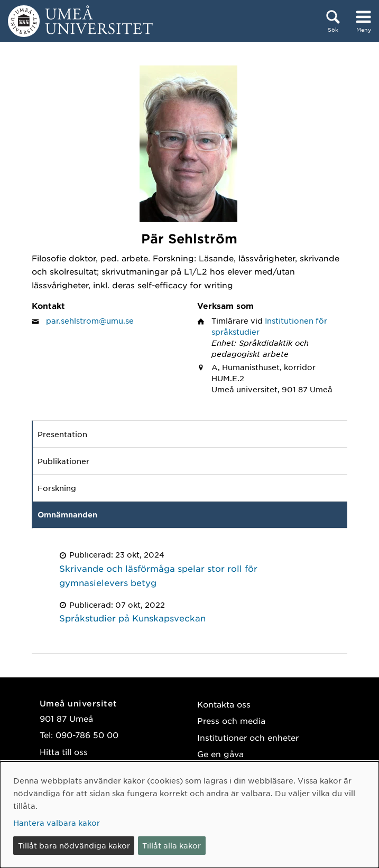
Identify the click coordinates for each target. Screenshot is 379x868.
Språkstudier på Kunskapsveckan (132, 618)
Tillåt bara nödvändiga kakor (74, 845)
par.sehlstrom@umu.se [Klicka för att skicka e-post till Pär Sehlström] (90, 320)
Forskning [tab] (57, 488)
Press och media (231, 720)
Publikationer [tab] (63, 461)
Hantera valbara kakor (57, 823)
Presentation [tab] (62, 434)
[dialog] (189, 815)
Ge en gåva (220, 754)
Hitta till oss (64, 752)
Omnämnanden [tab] (67, 515)
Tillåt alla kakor (172, 845)
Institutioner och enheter (248, 737)
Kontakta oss (224, 704)
